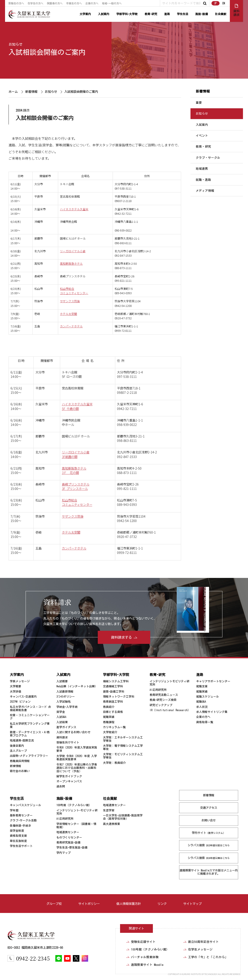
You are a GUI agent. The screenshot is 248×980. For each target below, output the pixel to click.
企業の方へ (92, 3)
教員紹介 (109, 707)
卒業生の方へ (74, 3)
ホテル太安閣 (68, 314)
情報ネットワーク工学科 (119, 697)
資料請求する (121, 637)
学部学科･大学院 (127, 14)
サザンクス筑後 (70, 301)
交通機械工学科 (113, 686)
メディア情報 (205, 191)
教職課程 (109, 722)
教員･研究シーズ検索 (163, 700)
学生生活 (183, 14)
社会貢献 (221, 14)
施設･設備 (202, 14)
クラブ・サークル (208, 158)
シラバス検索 (209, 845)
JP (216, 3)
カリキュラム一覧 (114, 727)
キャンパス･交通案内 (23, 697)
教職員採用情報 (20, 761)
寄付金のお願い (20, 771)
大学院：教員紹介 (114, 763)
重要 (199, 103)
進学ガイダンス (66, 727)
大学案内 (85, 14)
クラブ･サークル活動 (23, 820)
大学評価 (16, 692)
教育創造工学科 (113, 702)
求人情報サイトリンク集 (212, 712)
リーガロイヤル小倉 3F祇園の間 (76, 454)
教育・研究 (203, 147)
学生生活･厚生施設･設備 (72, 848)
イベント (202, 136)
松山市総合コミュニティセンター (74, 291)
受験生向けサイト (68, 742)
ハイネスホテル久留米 (74, 209)
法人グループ (18, 751)
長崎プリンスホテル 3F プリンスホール (76, 486)
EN (224, 3)
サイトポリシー (89, 904)
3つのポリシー (66, 697)
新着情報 (31, 92)
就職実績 (109, 717)
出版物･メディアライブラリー (29, 756)
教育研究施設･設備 (68, 843)
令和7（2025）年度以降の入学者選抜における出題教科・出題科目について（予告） (77, 768)
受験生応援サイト (143, 942)
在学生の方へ (35, 3)
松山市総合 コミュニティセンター (77, 502)
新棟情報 (16, 766)
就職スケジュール (208, 697)
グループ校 (54, 904)
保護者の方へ (55, 3)
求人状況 (202, 707)
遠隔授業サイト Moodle (209, 872)
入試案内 (104, 14)
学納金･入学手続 (67, 707)
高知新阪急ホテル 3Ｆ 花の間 (74, 470)
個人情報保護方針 (129, 904)
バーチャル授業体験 (145, 957)
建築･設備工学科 (114, 692)
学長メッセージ (20, 681)
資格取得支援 (18, 836)
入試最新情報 (65, 692)
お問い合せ (209, 820)
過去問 (61, 786)
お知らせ (16, 44)
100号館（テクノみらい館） (74, 805)
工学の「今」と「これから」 (208, 957)
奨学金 (61, 712)
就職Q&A (201, 702)
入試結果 (62, 722)
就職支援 (202, 686)
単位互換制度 (18, 841)
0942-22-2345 (33, 958)
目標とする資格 (113, 712)
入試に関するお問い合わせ (73, 732)
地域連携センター (68, 832)
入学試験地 (64, 702)
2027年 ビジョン (20, 702)
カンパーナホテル (71, 326)
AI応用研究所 (158, 690)
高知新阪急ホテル (71, 264)
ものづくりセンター (69, 837)
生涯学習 (109, 810)
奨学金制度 (17, 831)
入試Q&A (61, 717)
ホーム (13, 92)
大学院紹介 (110, 732)
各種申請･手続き (20, 826)
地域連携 (202, 169)
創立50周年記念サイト (203, 942)
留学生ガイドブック (69, 776)
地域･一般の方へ (112, 3)
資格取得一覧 (205, 722)
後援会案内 (17, 746)
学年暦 (14, 810)
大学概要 (16, 686)
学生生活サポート (21, 846)
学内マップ (64, 853)
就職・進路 (203, 180)
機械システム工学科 (116, 681)
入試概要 (62, 681)
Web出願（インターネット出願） (77, 686)
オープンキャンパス (69, 781)
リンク (162, 904)
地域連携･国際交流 (22, 741)
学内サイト (209, 833)
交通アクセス (209, 808)
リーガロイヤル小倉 (73, 251)
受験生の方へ (16, 3)
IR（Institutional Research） (170, 710)
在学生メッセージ (200, 949)
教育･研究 (151, 14)
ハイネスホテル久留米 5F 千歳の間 (77, 406)
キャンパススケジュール (25, 805)
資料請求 (62, 737)
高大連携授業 (112, 824)
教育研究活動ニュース (164, 695)
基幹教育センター (21, 815)
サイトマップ (192, 904)
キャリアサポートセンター (213, 681)
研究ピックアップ (161, 705)
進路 (167, 14)
